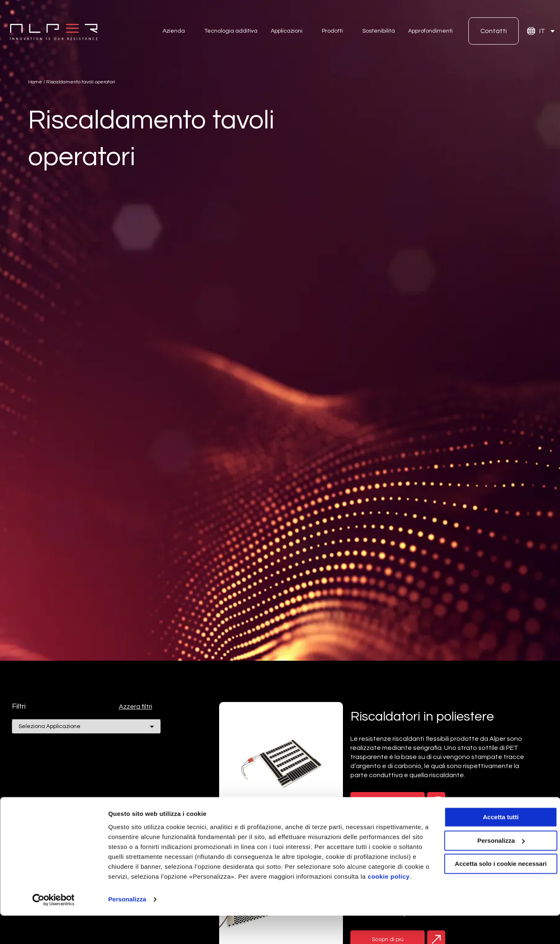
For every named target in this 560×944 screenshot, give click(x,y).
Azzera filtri (136, 707)
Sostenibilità (379, 31)
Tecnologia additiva (231, 31)
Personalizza (127, 928)
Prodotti (332, 31)
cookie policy (163, 905)
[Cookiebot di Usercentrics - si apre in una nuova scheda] (53, 928)
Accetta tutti (491, 836)
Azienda (174, 31)
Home (35, 82)
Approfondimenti (430, 31)
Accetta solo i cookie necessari (491, 882)
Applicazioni (287, 31)
